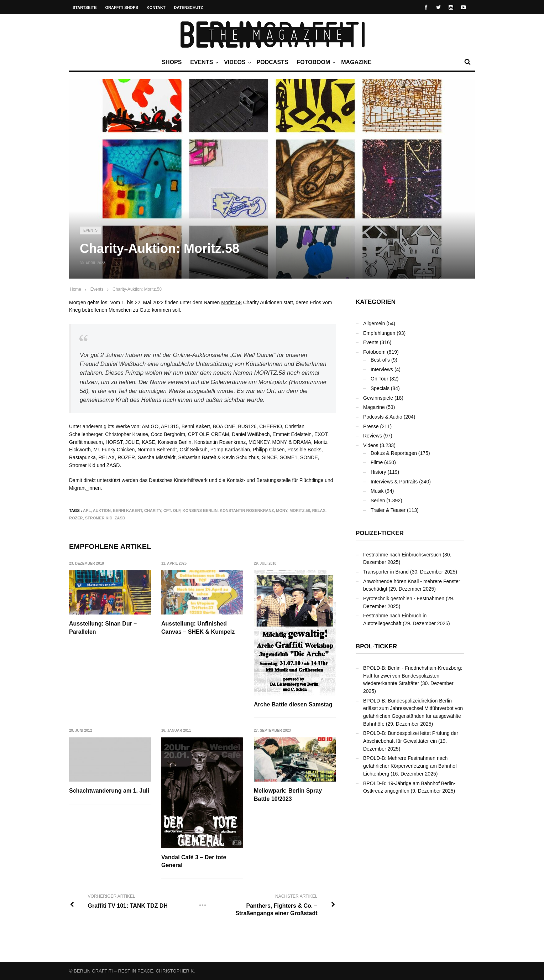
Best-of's (380, 360)
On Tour (380, 379)
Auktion (102, 510)
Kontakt (156, 7)
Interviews (382, 369)
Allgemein (374, 323)
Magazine (356, 62)
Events (203, 62)
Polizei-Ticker (380, 533)
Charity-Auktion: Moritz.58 (137, 289)
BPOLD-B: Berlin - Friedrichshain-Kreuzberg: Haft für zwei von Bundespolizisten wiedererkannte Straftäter (413, 676)
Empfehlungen (379, 333)
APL (87, 510)
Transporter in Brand (386, 572)
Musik (377, 491)
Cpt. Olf (172, 510)
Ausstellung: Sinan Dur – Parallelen (103, 628)
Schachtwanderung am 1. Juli (109, 791)
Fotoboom (315, 62)
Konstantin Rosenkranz (247, 510)
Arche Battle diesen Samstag (294, 704)
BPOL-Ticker (376, 646)
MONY (282, 510)
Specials (380, 388)
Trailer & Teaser (388, 510)
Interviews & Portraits (394, 482)
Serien (378, 501)
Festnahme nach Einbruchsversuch (402, 555)
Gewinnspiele (378, 398)
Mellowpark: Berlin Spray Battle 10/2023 (288, 795)
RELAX (319, 510)
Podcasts (273, 62)
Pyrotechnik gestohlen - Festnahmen (404, 598)
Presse (371, 426)
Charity (153, 510)
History (378, 472)
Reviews (373, 436)
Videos (236, 62)
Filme (377, 462)
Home (75, 289)
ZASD (120, 518)
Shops (172, 62)
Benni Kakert (127, 510)
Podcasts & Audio (383, 417)
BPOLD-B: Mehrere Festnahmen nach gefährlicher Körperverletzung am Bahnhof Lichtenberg (410, 766)
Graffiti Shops (122, 7)
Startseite (85, 7)
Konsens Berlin (200, 510)
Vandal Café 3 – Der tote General (194, 861)
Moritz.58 (231, 302)
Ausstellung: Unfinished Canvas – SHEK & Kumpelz (198, 628)
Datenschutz (189, 7)
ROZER (76, 518)
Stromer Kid (99, 518)
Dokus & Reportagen (394, 453)
